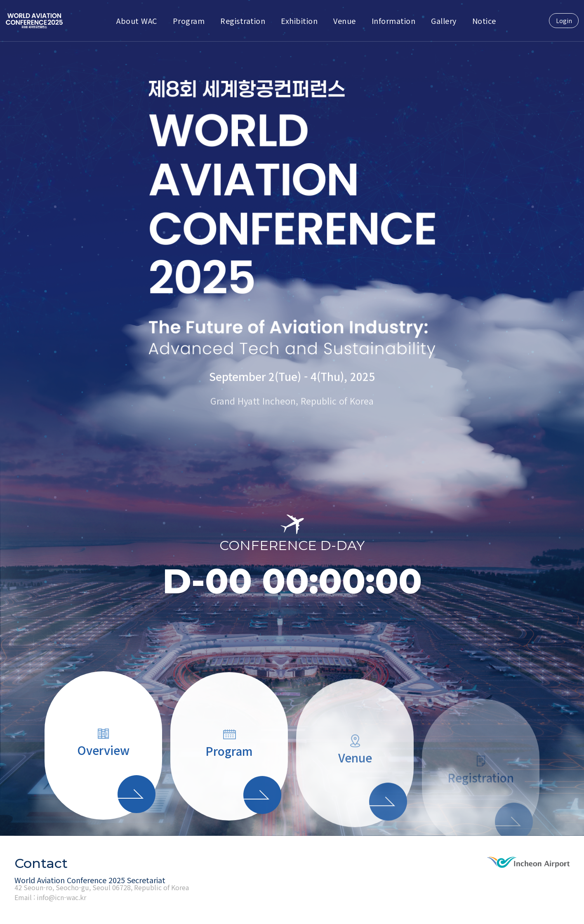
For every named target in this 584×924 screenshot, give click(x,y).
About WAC (137, 21)
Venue (345, 21)
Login (564, 21)
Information (394, 21)
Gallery (444, 21)
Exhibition (299, 21)
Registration (243, 21)
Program (189, 21)
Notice (484, 21)
